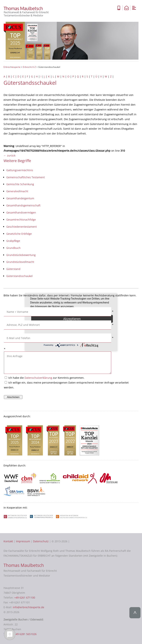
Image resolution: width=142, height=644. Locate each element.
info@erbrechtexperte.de (28, 607)
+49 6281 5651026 (25, 634)
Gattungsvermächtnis (20, 170)
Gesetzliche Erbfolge (19, 234)
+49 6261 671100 (25, 598)
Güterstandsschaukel (19, 276)
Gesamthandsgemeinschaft (23, 205)
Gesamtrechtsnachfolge (21, 220)
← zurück (9, 155)
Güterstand (13, 269)
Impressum (23, 541)
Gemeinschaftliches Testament (26, 177)
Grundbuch (13, 248)
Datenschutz (41, 541)
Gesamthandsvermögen (21, 212)
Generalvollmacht (17, 191)
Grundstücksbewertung (21, 255)
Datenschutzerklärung (38, 378)
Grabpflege (13, 241)
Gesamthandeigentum (20, 198)
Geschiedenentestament (22, 227)
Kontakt (8, 541)
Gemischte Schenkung (20, 184)
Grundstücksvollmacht (20, 262)
